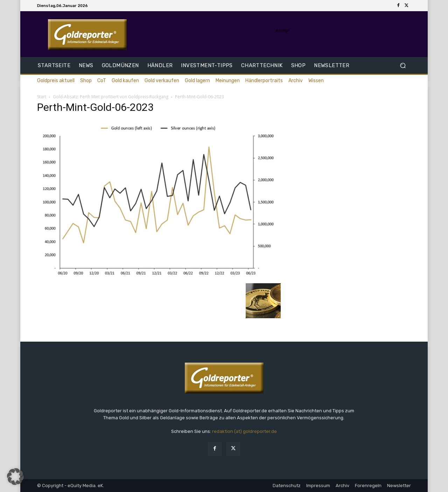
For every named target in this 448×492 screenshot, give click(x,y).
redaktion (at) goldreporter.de (244, 431)
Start (42, 97)
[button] (403, 66)
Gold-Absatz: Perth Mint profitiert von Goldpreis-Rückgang (111, 97)
